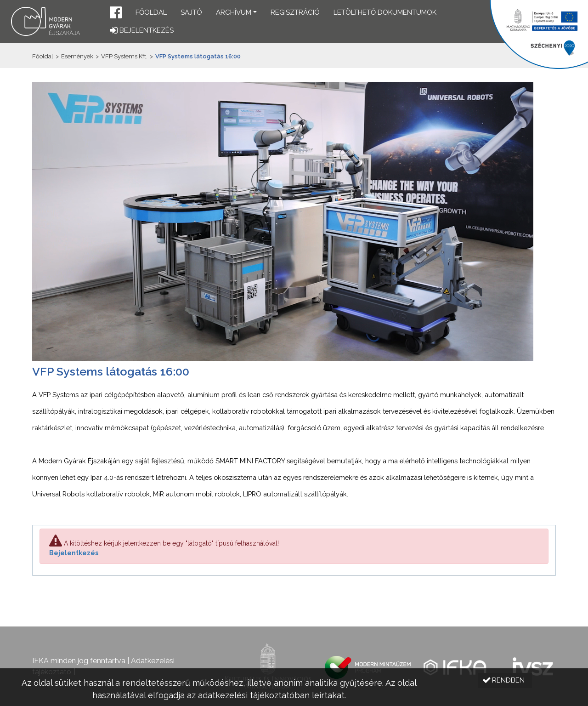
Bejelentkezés (74, 553)
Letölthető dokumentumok (385, 12)
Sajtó (191, 12)
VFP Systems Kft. (124, 56)
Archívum (234, 12)
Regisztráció (295, 12)
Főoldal (151, 12)
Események (77, 56)
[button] (116, 14)
